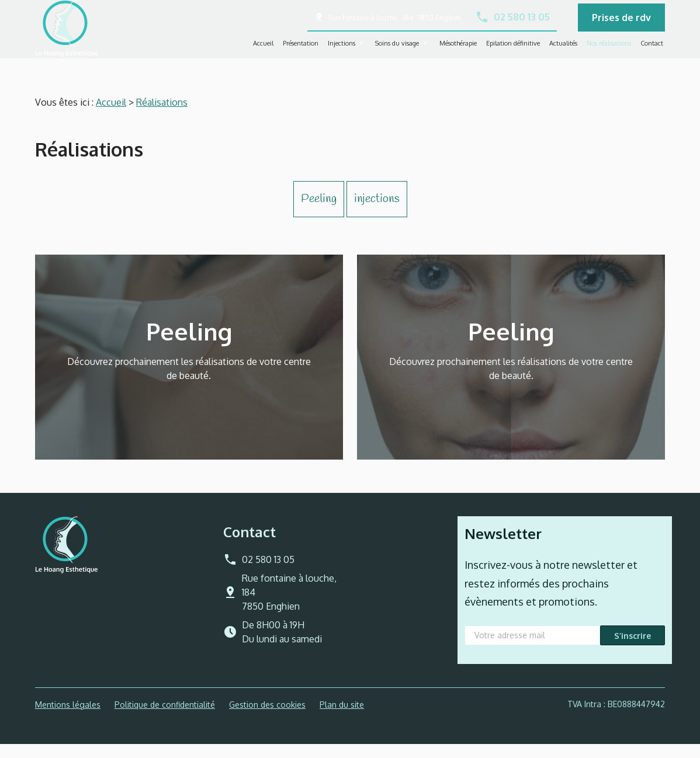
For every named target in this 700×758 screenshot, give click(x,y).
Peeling (319, 213)
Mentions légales (68, 719)
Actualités (563, 50)
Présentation (301, 50)
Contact (652, 50)
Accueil (263, 50)
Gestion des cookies (267, 719)
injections (377, 213)
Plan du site (342, 719)
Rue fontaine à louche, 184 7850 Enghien (395, 24)
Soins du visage (397, 50)
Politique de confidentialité (165, 719)
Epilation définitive (513, 50)
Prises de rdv (621, 24)
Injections (342, 50)
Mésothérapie (458, 50)
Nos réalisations (609, 50)
